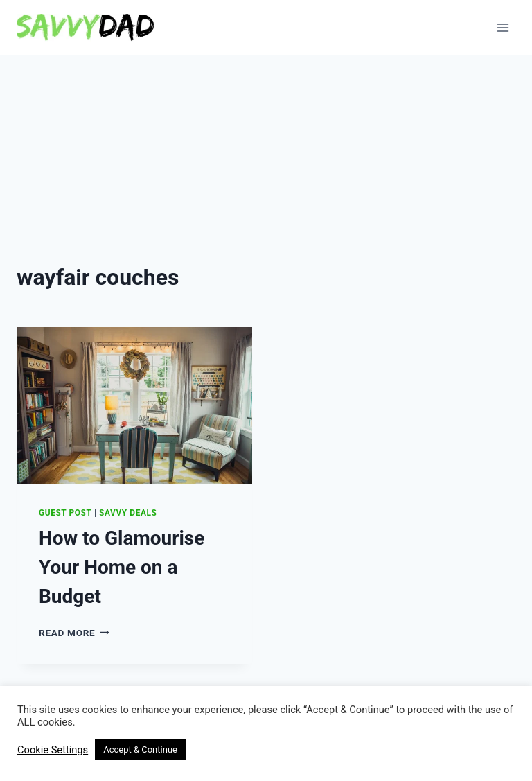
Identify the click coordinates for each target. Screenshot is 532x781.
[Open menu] (503, 27)
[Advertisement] (266, 159)
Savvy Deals (128, 513)
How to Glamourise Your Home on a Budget (122, 567)
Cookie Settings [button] (53, 750)
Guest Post (65, 513)
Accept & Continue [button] (140, 749)
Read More (74, 633)
